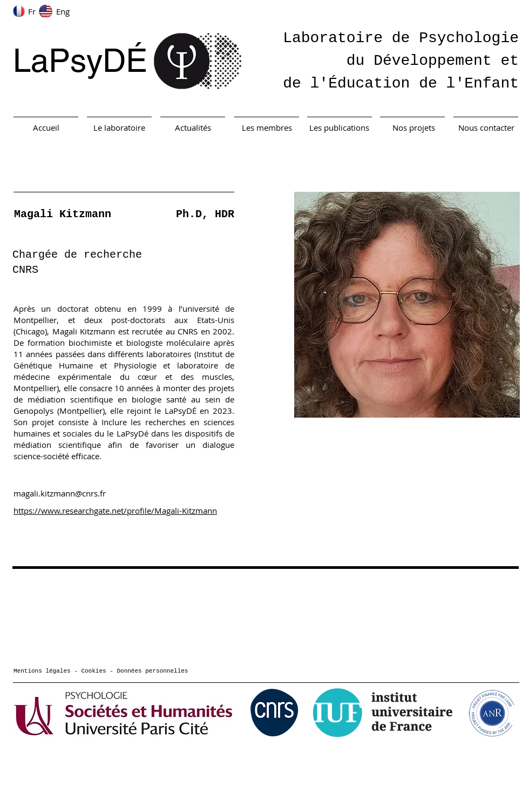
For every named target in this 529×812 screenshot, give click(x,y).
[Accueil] (46, 127)
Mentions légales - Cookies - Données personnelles (101, 671)
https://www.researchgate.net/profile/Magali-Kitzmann (115, 511)
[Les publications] (339, 127)
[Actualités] (193, 127)
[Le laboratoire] (119, 127)
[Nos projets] (413, 127)
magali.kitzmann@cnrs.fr (60, 493)
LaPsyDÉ (80, 61)
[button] (407, 305)
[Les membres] (267, 127)
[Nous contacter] (486, 127)
